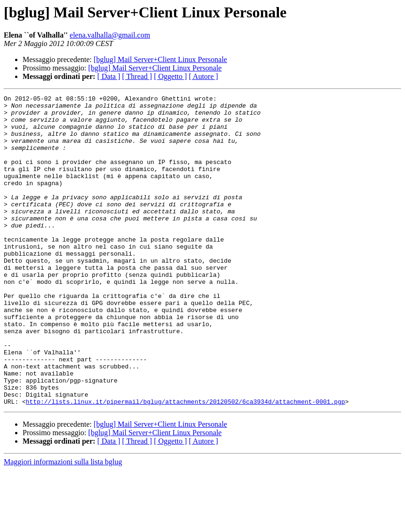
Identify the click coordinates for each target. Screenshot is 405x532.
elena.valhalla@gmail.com (110, 35)
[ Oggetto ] (170, 76)
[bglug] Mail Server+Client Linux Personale (160, 59)
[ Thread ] (137, 76)
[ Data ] (109, 76)
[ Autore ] (203, 76)
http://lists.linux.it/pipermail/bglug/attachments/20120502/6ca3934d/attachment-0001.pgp (186, 463)
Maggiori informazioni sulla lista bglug (63, 524)
